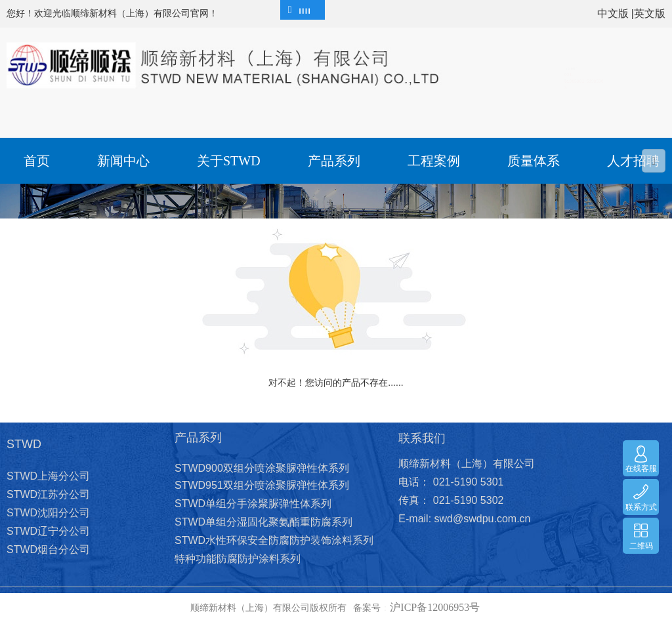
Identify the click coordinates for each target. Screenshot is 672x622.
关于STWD (229, 161)
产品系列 (334, 161)
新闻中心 (123, 161)
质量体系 (534, 161)
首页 (37, 161)
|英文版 (648, 13)
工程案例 (434, 161)
